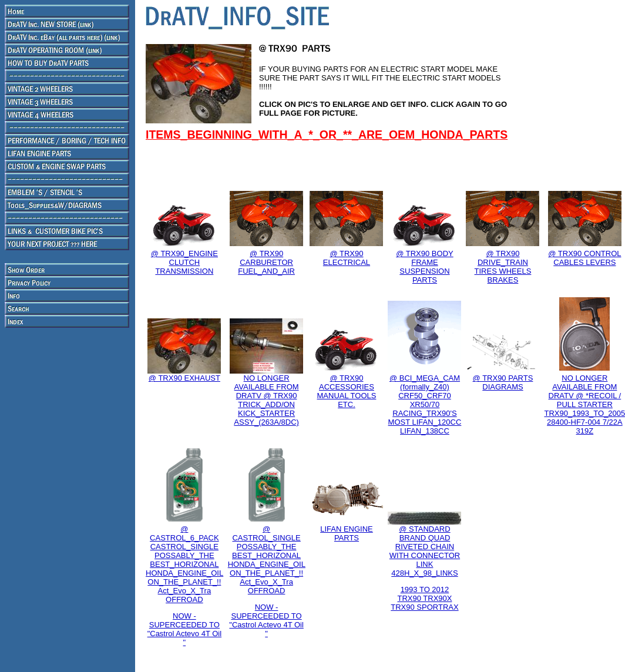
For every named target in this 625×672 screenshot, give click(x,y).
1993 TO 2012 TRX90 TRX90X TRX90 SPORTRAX (424, 598)
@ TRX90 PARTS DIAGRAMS (503, 382)
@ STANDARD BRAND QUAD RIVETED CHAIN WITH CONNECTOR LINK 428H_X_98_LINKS (425, 551)
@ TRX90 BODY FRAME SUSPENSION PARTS (425, 267)
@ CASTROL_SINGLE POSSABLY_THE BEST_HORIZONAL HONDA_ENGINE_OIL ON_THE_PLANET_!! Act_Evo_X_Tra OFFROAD (267, 560)
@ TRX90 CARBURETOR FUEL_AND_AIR (266, 262)
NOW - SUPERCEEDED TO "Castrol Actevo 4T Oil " (184, 629)
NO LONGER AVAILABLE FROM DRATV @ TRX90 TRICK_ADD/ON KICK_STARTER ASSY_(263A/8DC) (266, 400)
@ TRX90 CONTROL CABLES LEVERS (584, 258)
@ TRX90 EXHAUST (184, 378)
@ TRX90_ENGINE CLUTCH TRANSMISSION (184, 262)
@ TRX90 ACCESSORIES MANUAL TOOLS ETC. (347, 391)
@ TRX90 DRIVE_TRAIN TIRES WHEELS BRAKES (503, 267)
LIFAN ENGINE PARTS (347, 533)
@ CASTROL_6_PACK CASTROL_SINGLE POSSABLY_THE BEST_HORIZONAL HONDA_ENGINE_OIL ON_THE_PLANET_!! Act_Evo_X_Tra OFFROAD (184, 564)
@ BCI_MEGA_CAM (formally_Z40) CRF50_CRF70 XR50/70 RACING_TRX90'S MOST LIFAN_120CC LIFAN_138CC (425, 404)
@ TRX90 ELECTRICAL (347, 258)
